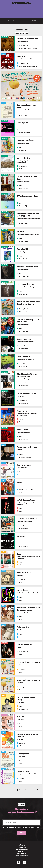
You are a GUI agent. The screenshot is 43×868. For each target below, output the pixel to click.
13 (25, 790)
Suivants (39, 790)
